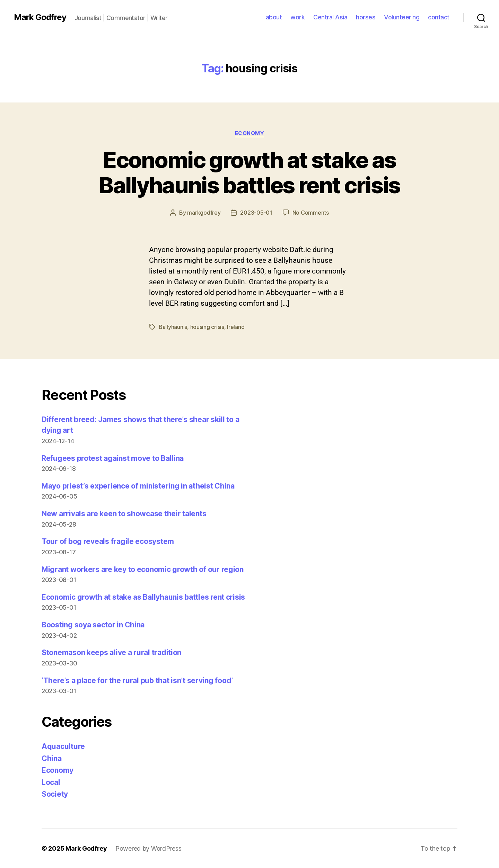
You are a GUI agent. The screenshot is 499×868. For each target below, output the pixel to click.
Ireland (236, 327)
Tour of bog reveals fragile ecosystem (108, 541)
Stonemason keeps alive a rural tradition (111, 652)
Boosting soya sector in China (93, 625)
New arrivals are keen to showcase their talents (124, 514)
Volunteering (402, 17)
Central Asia (330, 17)
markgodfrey (204, 213)
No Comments (311, 213)
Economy (250, 133)
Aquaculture (63, 746)
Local (51, 782)
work (297, 17)
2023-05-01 (256, 213)
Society (55, 794)
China (52, 758)
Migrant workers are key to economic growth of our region (143, 569)
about (274, 17)
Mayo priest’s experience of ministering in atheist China (138, 486)
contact (439, 17)
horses (366, 17)
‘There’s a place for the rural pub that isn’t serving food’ (137, 681)
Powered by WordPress (148, 848)
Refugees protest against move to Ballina (113, 458)
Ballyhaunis (173, 327)
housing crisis (207, 327)
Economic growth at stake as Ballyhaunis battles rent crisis (249, 172)
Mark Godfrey (40, 17)
